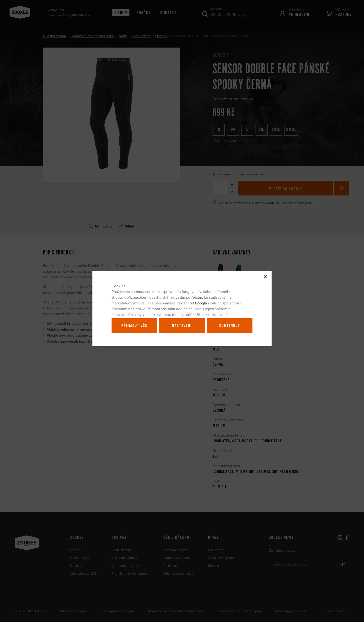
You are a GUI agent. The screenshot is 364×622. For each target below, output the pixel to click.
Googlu (201, 303)
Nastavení (182, 326)
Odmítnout (230, 326)
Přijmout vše (134, 326)
